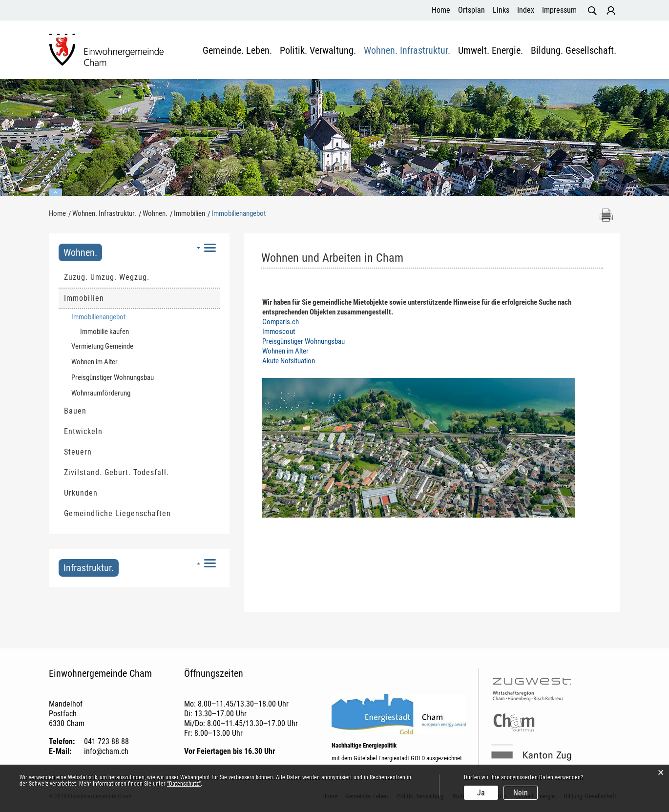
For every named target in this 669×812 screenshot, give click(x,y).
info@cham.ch (106, 751)
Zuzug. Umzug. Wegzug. (107, 277)
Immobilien (84, 298)
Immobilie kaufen (105, 332)
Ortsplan (471, 10)
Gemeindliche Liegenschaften (117, 513)
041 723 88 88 (106, 741)
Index (526, 10)
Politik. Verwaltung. (318, 51)
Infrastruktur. (89, 568)
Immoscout (279, 332)
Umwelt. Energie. (491, 51)
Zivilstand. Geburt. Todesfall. (116, 472)
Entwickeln (83, 431)
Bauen (75, 411)
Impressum (559, 10)
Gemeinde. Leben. (237, 51)
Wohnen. (80, 252)
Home (441, 10)
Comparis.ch (285, 322)
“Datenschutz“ (184, 784)
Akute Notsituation (289, 361)
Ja (481, 793)
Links (501, 10)
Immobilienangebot (117, 317)
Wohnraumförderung (101, 393)
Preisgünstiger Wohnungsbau (113, 377)
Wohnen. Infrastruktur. (407, 51)
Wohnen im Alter (94, 362)
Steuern (78, 452)
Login (611, 11)
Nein (521, 793)
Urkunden (81, 493)
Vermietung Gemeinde (102, 346)
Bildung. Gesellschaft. (574, 51)
